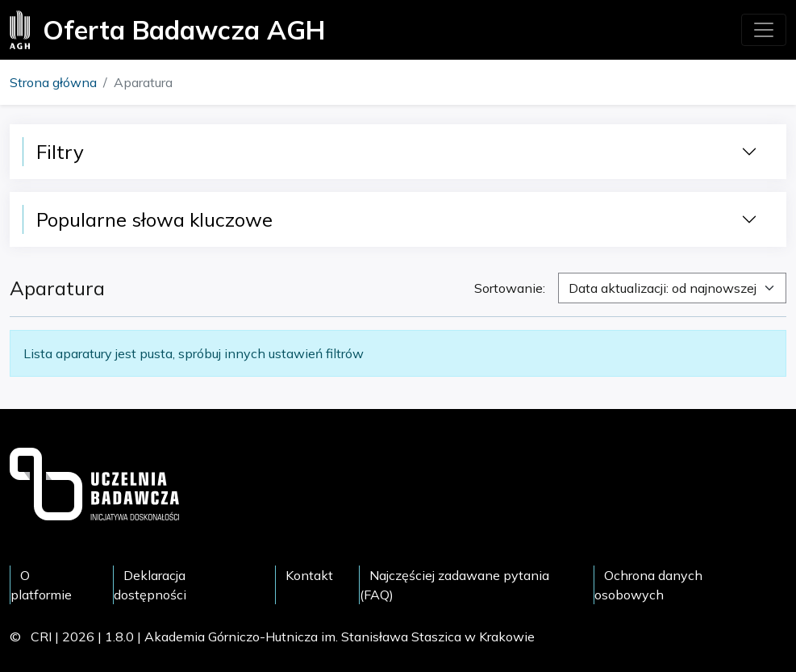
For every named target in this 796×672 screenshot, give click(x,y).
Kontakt (309, 575)
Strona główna (53, 82)
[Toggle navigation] (764, 30)
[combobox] (672, 288)
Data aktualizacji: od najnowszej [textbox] (663, 288)
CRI (41, 637)
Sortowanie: (510, 288)
